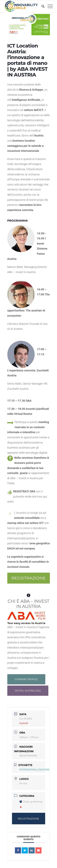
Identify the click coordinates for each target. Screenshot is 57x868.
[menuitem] (41, 6)
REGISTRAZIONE (28, 756)
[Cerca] (41, 6)
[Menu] (49, 6)
